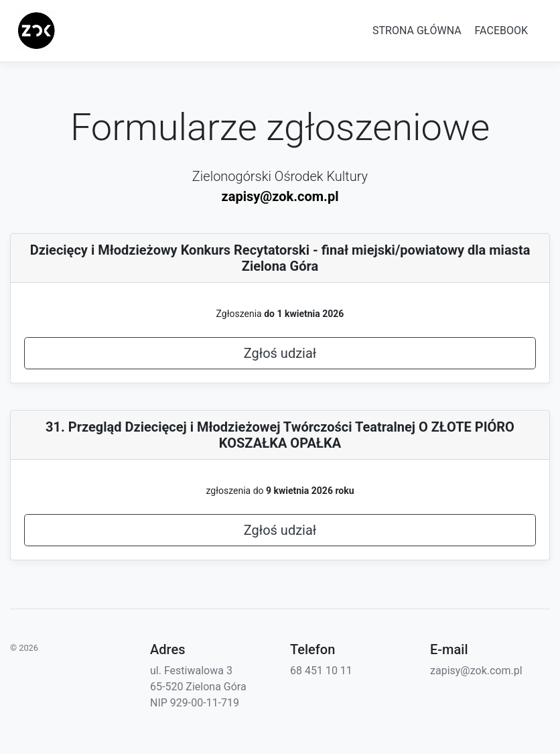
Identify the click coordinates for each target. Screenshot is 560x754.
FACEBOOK (501, 30)
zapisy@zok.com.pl (280, 196)
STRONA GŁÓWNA (417, 30)
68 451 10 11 (321, 671)
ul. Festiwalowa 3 (191, 671)
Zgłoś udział (280, 353)
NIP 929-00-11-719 (195, 703)
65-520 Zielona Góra (198, 687)
